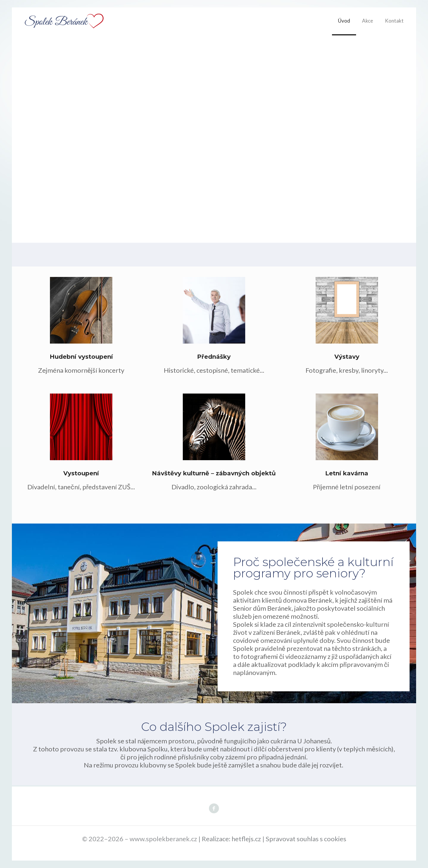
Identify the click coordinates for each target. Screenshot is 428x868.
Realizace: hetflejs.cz (231, 839)
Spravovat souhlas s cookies (306, 839)
